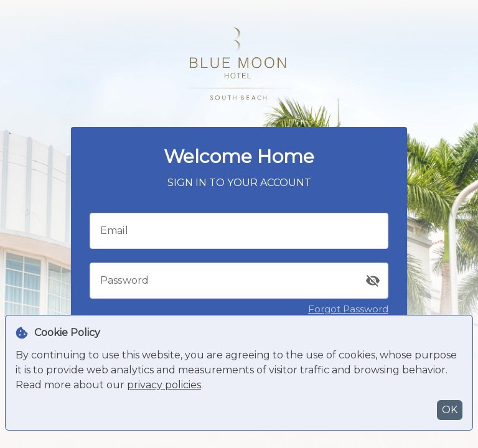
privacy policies (164, 385)
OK (450, 410)
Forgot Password (348, 309)
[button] (373, 281)
